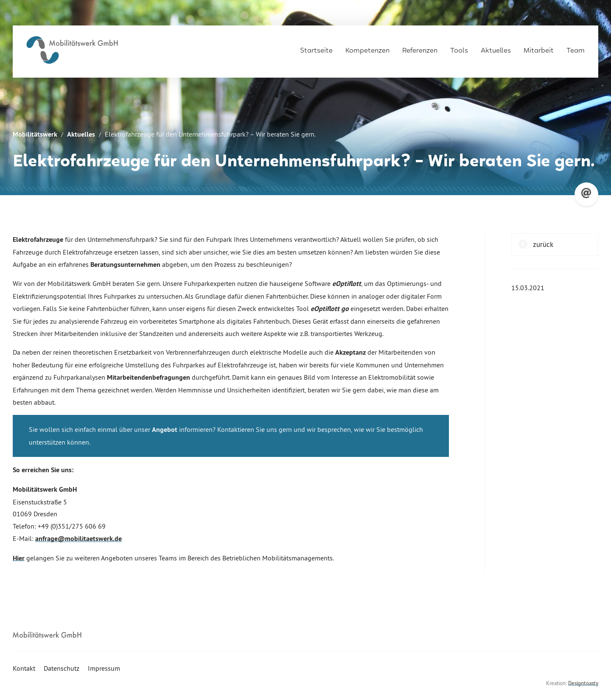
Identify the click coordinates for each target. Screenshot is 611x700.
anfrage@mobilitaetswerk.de (78, 539)
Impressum (104, 668)
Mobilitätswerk (35, 134)
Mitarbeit (539, 47)
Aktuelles (496, 47)
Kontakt (24, 668)
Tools (459, 47)
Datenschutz (62, 668)
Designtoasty (583, 683)
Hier (19, 558)
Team (576, 47)
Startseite (316, 47)
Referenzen (420, 47)
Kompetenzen (367, 47)
